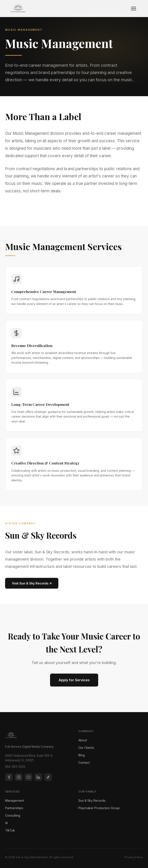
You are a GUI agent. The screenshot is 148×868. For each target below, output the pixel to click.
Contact (84, 763)
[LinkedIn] (38, 777)
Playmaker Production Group (99, 808)
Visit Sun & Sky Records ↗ (32, 584)
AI (6, 823)
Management (15, 801)
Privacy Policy (134, 857)
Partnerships (14, 808)
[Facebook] (9, 777)
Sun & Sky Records (92, 801)
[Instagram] (19, 777)
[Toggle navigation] (134, 9)
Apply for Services (74, 680)
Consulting (13, 815)
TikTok (10, 830)
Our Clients (86, 748)
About (83, 740)
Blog (82, 755)
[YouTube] (29, 777)
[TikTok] (48, 777)
